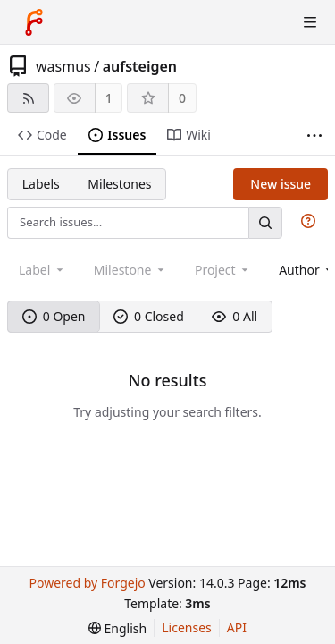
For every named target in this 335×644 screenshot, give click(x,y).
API (237, 627)
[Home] (34, 22)
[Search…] (265, 222)
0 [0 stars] (182, 98)
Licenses (187, 627)
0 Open (54, 316)
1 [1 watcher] (109, 98)
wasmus (63, 66)
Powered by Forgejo (87, 583)
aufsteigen (140, 66)
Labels (41, 184)
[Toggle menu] (310, 22)
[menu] (117, 628)
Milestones (119, 184)
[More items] (314, 136)
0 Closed (149, 316)
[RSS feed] (28, 98)
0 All (234, 316)
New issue (281, 184)
